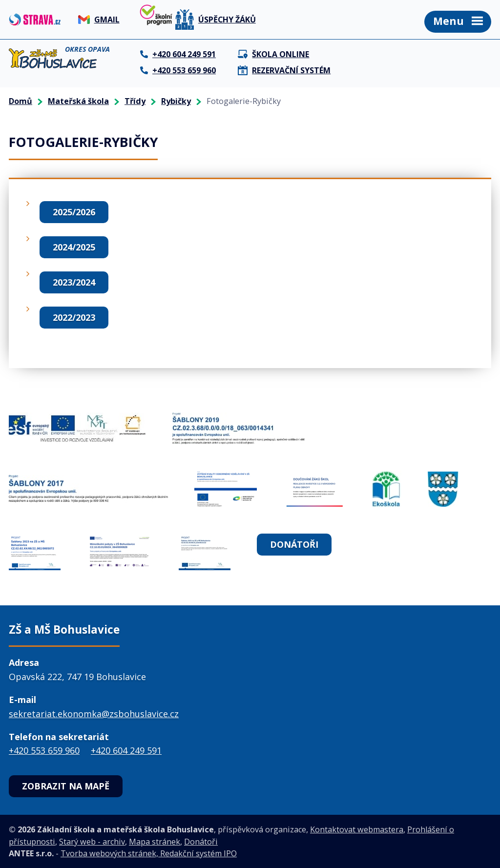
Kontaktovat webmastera (357, 829)
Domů (21, 101)
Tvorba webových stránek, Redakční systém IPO (149, 853)
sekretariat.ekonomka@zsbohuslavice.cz (94, 714)
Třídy (135, 101)
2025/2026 (74, 212)
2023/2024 (74, 282)
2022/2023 (74, 317)
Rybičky (176, 101)
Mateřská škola (78, 101)
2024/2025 (74, 247)
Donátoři (294, 544)
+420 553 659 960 (44, 750)
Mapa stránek (155, 842)
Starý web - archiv (92, 842)
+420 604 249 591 (126, 750)
